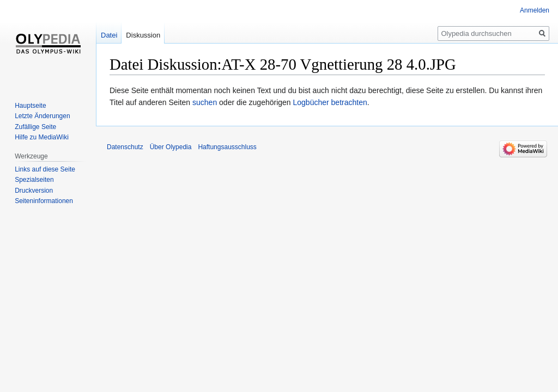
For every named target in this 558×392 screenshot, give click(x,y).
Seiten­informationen (44, 201)
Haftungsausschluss (227, 147)
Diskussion (143, 35)
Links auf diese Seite (45, 169)
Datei (109, 35)
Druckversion (34, 191)
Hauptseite (30, 106)
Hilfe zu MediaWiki (42, 137)
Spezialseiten (34, 180)
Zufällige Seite (35, 127)
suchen (205, 102)
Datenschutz (125, 147)
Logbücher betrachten (330, 102)
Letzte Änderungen (42, 116)
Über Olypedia (171, 147)
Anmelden (535, 10)
